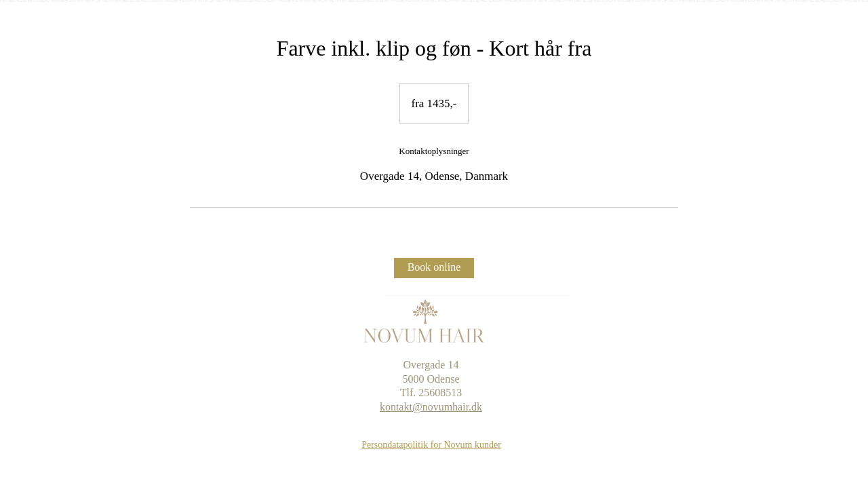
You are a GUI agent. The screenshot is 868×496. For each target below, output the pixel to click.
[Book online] (434, 268)
